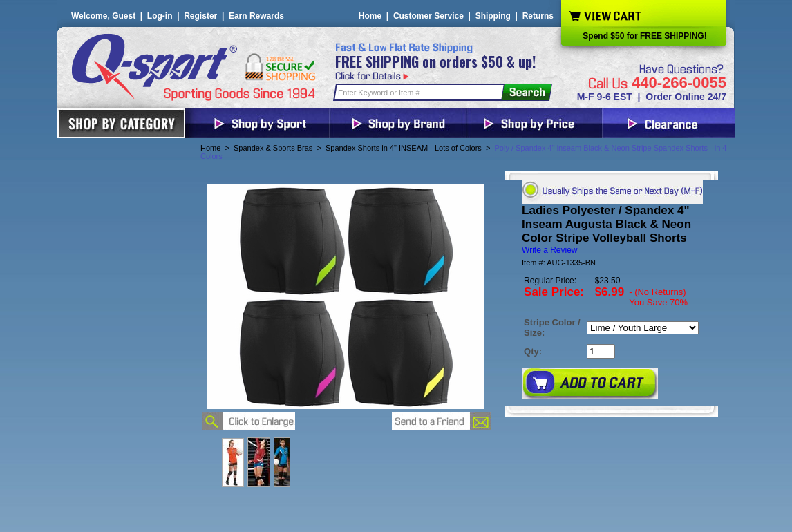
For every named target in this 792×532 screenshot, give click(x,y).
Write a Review (549, 250)
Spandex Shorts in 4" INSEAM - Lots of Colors (404, 148)
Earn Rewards (256, 16)
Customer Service (428, 16)
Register (200, 16)
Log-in (160, 16)
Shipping (493, 16)
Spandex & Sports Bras (273, 148)
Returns (538, 16)
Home (370, 16)
